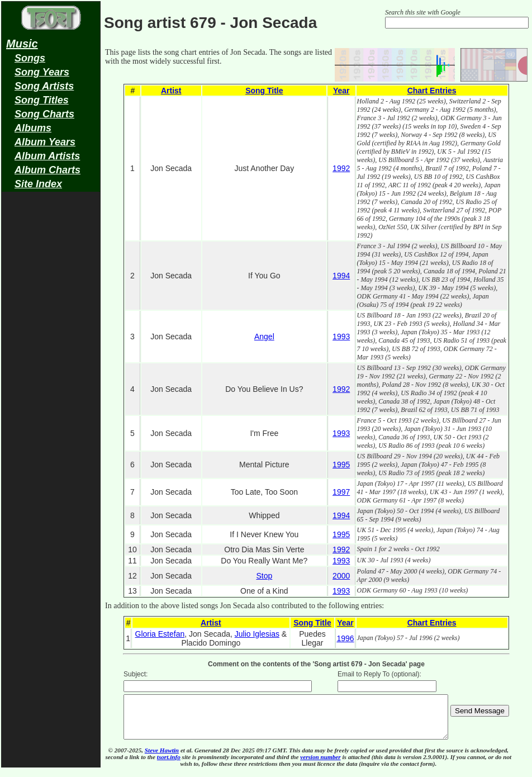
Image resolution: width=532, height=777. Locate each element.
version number (320, 765)
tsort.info (169, 765)
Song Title (264, 91)
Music (22, 44)
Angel (264, 337)
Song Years (42, 72)
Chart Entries (432, 91)
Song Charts (44, 114)
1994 (341, 276)
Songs (30, 58)
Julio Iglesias (257, 634)
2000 (341, 576)
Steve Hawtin (162, 759)
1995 (341, 465)
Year (341, 91)
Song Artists (44, 86)
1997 (341, 492)
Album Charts (47, 170)
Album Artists (47, 156)
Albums (33, 128)
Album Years (45, 142)
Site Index (38, 184)
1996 (345, 638)
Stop (264, 576)
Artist (171, 91)
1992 (341, 168)
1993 (341, 337)
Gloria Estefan (160, 634)
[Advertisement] (51, 372)
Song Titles (42, 100)
